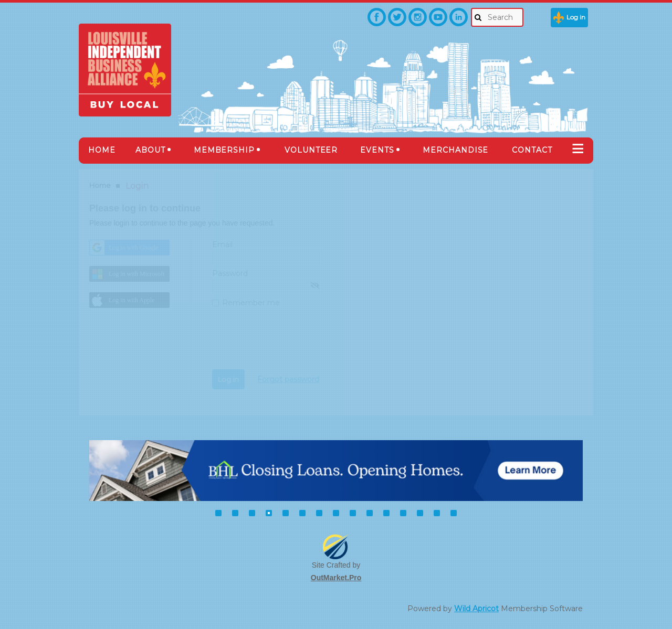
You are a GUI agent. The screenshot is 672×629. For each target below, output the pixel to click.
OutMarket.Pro (336, 578)
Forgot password (288, 379)
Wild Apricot (476, 609)
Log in (576, 17)
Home (100, 185)
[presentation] (292, 344)
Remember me (251, 303)
